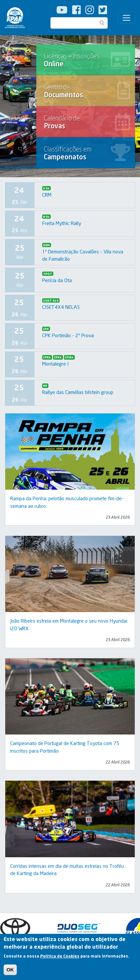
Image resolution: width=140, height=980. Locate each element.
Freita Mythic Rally (62, 223)
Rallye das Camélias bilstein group (78, 392)
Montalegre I (55, 364)
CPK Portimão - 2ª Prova (68, 335)
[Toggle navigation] (126, 18)
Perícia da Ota (57, 280)
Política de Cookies (60, 957)
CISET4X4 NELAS (61, 307)
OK (10, 970)
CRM (47, 195)
